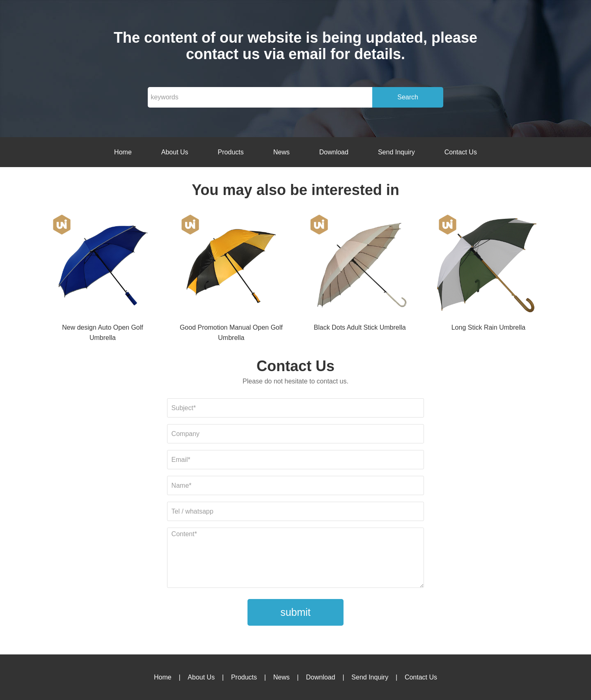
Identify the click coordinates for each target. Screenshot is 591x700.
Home (123, 152)
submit (295, 612)
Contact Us (461, 152)
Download (334, 152)
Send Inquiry (396, 152)
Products (231, 152)
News (282, 152)
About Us (175, 152)
